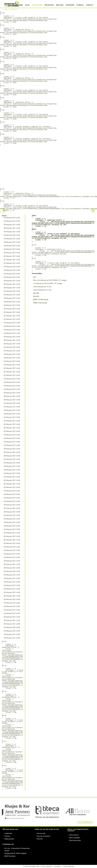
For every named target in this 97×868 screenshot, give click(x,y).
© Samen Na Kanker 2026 (31, 866)
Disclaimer (58, 866)
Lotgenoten (8, 833)
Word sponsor (74, 835)
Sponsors (70, 5)
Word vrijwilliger (75, 838)
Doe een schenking (43, 836)
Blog (27, 5)
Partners (7, 836)
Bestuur (60, 5)
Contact (90, 5)
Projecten (49, 5)
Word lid (40, 839)
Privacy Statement (47, 866)
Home (21, 5)
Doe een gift (41, 833)
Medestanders (9, 839)
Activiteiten (37, 5)
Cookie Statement (69, 866)
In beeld (80, 5)
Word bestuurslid (75, 840)
